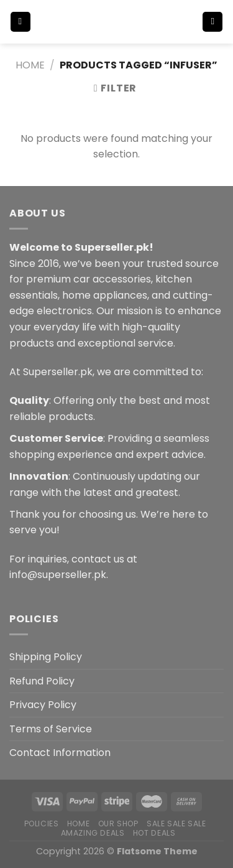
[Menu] (21, 22)
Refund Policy (42, 681)
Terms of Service (51, 729)
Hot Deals (154, 833)
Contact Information (60, 753)
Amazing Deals (93, 833)
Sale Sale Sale (176, 824)
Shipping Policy (46, 657)
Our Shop (118, 824)
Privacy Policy (43, 705)
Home (30, 65)
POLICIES (42, 824)
